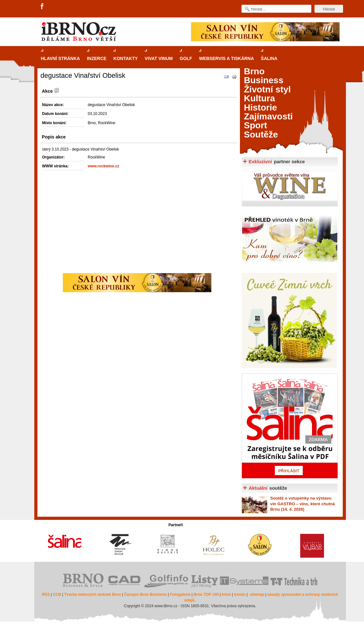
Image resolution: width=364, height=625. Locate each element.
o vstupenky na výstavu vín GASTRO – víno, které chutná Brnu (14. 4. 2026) (303, 504)
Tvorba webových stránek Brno (93, 595)
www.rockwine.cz (104, 166)
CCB (57, 595)
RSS (46, 595)
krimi (226, 595)
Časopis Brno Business (146, 595)
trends (240, 595)
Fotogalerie (180, 595)
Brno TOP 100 (206, 595)
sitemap (257, 595)
